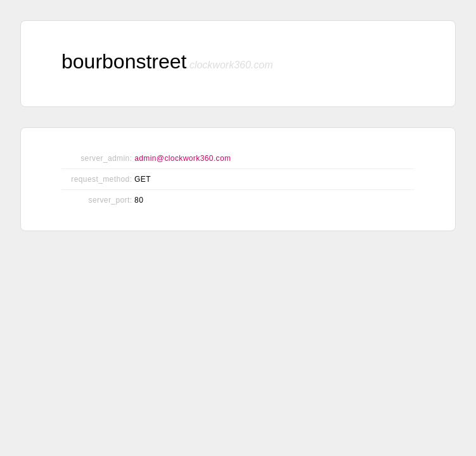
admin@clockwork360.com (183, 158)
